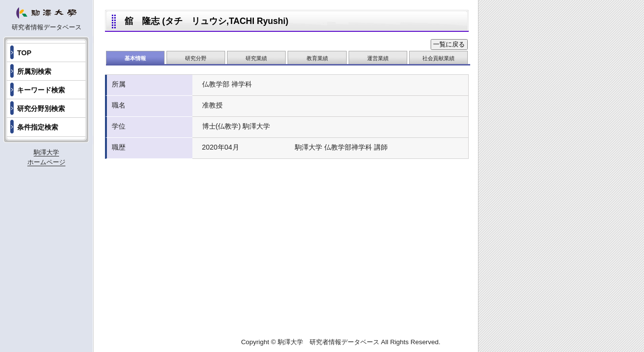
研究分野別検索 (41, 109)
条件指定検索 (38, 127)
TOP (24, 53)
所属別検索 (34, 71)
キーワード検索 (41, 90)
